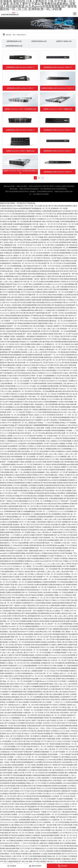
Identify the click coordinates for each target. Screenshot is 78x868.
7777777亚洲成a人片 (10, 368)
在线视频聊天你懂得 (40, 660)
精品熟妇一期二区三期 (21, 525)
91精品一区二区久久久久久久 (58, 323)
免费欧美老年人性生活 (41, 634)
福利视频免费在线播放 (24, 775)
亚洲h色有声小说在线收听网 (62, 762)
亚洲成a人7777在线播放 (68, 423)
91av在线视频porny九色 (10, 407)
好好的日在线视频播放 (60, 480)
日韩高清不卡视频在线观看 (13, 248)
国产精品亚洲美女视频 (48, 483)
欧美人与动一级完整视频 (28, 509)
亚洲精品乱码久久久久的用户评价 (46, 848)
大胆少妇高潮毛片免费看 (40, 255)
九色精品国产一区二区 (51, 355)
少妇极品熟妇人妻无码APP (51, 527)
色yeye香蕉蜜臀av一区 (63, 728)
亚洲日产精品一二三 (26, 318)
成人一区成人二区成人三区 (45, 728)
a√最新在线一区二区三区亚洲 (33, 713)
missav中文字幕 (46, 616)
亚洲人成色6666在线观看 (52, 237)
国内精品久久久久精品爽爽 (28, 342)
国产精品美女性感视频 (42, 733)
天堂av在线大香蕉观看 (27, 629)
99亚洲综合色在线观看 (59, 786)
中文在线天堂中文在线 (18, 302)
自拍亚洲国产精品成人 (57, 255)
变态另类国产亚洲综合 (34, 527)
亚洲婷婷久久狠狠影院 (40, 736)
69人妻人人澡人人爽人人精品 (52, 454)
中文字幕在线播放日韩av (44, 780)
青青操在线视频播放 (58, 430)
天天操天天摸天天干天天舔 (9, 710)
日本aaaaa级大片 (53, 658)
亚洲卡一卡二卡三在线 (15, 412)
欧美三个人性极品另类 (47, 310)
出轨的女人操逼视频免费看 (21, 820)
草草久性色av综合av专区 (28, 321)
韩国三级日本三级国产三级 (31, 720)
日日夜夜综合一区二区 (16, 642)
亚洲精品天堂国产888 (7, 598)
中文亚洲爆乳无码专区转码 (13, 347)
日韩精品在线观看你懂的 (12, 316)
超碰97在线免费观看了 (11, 446)
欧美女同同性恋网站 (44, 305)
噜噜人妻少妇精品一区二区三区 (28, 451)
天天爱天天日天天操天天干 (48, 381)
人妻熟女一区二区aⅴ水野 (34, 566)
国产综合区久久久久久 (12, 310)
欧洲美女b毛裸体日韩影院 (29, 475)
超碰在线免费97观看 (15, 506)
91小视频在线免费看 (32, 809)
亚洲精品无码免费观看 (45, 517)
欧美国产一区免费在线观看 (9, 462)
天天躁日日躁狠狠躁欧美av (68, 355)
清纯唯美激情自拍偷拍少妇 (51, 412)
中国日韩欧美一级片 (66, 713)
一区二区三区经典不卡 (25, 814)
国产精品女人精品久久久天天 (36, 415)
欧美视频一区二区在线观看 (51, 650)
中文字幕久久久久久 (49, 794)
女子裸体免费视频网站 (50, 402)
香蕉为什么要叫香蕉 (37, 572)
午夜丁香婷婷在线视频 (53, 744)
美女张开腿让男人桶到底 (38, 399)
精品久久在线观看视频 (10, 522)
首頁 (14, 35)
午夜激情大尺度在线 (69, 736)
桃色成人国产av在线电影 (46, 804)
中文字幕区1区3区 (52, 365)
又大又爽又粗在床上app (27, 276)
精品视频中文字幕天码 (60, 477)
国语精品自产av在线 (18, 650)
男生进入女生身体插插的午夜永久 (57, 302)
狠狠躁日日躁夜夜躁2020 (38, 336)
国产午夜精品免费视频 (10, 517)
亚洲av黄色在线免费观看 (39, 645)
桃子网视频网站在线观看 (38, 658)
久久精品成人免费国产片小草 (54, 326)
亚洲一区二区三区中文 (40, 295)
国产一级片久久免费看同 (21, 287)
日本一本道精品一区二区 (27, 710)
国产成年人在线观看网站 (41, 240)
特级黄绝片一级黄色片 (13, 269)
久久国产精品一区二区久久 (13, 360)
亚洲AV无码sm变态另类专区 (46, 446)
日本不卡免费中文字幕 (46, 235)
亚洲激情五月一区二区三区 (54, 344)
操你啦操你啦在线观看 (32, 642)
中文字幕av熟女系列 (59, 219)
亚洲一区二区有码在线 (29, 592)
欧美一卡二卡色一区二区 (68, 415)
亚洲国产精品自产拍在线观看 (12, 334)
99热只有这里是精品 (7, 211)
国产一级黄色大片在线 (10, 501)
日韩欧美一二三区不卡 (12, 321)
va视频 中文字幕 (19, 773)
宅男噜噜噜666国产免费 (67, 242)
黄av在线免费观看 (58, 509)
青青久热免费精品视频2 (63, 407)
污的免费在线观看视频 (42, 668)
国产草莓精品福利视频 (22, 323)
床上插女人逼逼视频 (15, 459)
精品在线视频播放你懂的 (69, 459)
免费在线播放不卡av (25, 501)
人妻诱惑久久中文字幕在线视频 (60, 441)
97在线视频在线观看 (17, 397)
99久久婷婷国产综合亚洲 (32, 360)
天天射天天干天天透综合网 (50, 331)
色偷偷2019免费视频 (39, 556)
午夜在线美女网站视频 (19, 491)
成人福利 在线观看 (21, 357)
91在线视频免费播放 (37, 558)
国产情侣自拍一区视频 (38, 812)
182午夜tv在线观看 (61, 590)
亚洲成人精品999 (66, 485)
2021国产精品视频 (65, 553)
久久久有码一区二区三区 (66, 767)
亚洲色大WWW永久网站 (50, 506)
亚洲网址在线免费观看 (13, 592)
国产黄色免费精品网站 (8, 365)
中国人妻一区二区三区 (31, 282)
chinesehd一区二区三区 (24, 464)
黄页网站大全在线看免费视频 (60, 668)
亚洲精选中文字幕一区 (24, 736)
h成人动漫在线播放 (17, 235)
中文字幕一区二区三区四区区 (53, 574)
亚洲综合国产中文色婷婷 (14, 551)
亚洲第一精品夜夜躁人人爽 (19, 336)
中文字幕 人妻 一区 (48, 590)
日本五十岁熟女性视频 (22, 344)
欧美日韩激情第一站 (46, 253)
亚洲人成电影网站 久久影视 (47, 778)
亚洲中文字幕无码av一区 (45, 258)
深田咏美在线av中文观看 (11, 577)
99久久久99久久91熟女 (62, 530)
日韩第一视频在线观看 (31, 551)
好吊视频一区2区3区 (51, 707)
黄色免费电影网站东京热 (46, 613)
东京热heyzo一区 (19, 566)
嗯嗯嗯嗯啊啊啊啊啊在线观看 (44, 425)
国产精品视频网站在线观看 (18, 352)
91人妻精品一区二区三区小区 (21, 255)
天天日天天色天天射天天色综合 (40, 525)
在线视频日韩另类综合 (45, 496)
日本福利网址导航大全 (64, 394)
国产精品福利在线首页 (20, 214)
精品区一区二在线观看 (53, 543)
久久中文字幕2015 (62, 370)
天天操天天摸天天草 (14, 376)
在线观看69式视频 (13, 292)
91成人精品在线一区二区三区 (22, 556)
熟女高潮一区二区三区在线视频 (15, 415)
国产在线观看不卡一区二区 (42, 577)
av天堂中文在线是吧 (15, 261)
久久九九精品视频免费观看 (25, 548)
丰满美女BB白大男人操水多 (36, 605)
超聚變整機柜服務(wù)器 (14, 46)
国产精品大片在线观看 (22, 645)
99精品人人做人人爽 (52, 287)
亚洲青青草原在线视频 (47, 271)
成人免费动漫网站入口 (22, 770)
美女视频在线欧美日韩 (8, 660)
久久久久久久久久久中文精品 (26, 386)
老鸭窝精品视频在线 (37, 744)
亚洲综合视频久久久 (37, 344)
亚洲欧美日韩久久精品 (60, 373)
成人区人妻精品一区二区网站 (59, 611)
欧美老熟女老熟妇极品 (12, 697)
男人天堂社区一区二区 (22, 430)
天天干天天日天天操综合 (48, 809)
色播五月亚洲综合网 (24, 339)
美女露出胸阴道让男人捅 (36, 859)
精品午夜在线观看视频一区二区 (18, 457)
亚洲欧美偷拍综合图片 (34, 726)
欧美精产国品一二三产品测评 (10, 535)
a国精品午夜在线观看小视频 (67, 809)
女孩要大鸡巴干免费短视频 (46, 739)
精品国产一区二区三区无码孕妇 (18, 326)
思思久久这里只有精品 (16, 676)
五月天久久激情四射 (36, 504)
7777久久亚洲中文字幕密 (33, 794)
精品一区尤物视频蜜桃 (47, 376)
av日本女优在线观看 (70, 626)
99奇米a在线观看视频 (31, 841)
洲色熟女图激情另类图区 (65, 214)
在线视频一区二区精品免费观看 (34, 227)
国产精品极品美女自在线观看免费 (64, 305)
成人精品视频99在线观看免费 (32, 355)
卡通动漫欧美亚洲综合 (67, 287)
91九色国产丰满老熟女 (55, 556)
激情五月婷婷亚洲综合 (12, 509)
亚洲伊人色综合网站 (44, 592)
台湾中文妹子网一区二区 (49, 360)
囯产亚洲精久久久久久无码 (32, 412)
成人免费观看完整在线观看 (15, 590)
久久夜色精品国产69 (22, 399)
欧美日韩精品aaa (67, 261)
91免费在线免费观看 (39, 383)
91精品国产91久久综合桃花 (66, 794)
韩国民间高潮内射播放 (57, 470)
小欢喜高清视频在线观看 (42, 603)
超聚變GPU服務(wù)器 (64, 41)
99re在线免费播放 (18, 561)
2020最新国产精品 (6, 240)
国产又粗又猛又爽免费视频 (59, 289)
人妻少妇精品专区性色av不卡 (32, 266)
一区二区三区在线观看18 (65, 321)
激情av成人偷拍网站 (66, 397)
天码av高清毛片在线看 (21, 545)
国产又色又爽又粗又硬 (24, 313)
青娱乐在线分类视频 (55, 295)
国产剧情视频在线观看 (60, 548)
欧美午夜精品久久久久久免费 (17, 859)
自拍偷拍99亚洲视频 (25, 279)
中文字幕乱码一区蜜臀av (46, 368)
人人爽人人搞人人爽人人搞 (51, 519)
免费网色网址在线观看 (38, 438)
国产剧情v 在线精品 (35, 214)
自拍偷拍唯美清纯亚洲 (51, 485)
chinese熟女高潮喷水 (7, 569)
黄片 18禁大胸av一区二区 (33, 397)
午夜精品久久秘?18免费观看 (62, 577)
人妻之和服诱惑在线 (23, 600)
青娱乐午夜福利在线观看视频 (56, 464)
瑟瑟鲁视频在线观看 (71, 760)
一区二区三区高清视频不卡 (66, 292)
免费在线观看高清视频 (27, 407)
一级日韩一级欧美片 (40, 279)
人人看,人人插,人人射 (35, 352)
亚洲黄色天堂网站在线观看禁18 (46, 292)
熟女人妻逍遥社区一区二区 (18, 391)
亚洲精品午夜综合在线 (69, 650)
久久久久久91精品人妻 (55, 399)
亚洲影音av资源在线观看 (41, 621)
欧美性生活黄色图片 (68, 237)
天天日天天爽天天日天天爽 (20, 237)
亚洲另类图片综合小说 (16, 794)
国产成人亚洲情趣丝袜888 (31, 616)
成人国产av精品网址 (50, 420)
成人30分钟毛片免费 (39, 462)
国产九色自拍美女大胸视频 (56, 444)
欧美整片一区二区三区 (52, 814)
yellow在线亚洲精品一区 (20, 370)
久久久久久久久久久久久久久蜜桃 (34, 248)
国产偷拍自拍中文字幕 (64, 817)
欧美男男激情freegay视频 (55, 545)
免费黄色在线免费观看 (69, 700)
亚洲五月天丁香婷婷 (31, 410)
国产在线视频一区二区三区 (65, 752)
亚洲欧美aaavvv (41, 681)
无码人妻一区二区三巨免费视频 (31, 697)
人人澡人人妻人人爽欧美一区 (17, 574)
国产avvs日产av (68, 854)
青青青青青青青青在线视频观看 (11, 355)
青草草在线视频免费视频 (62, 253)
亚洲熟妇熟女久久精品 (43, 276)
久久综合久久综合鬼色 (63, 741)
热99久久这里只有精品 (48, 720)
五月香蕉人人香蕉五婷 (31, 297)
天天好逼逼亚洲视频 (69, 263)
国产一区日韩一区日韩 (56, 313)
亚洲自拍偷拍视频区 (44, 509)
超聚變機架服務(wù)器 (14, 41)
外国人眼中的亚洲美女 (15, 297)
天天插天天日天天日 (24, 389)
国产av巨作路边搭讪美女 (23, 373)
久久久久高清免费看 (66, 511)
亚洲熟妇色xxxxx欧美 (69, 339)
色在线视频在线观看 (35, 454)
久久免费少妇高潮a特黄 (49, 619)
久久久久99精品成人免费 (67, 595)
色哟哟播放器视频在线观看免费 (65, 342)
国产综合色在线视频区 (40, 754)
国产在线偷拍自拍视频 (63, 551)
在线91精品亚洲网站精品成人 (37, 274)
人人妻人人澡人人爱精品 (36, 349)
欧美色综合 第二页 (39, 363)
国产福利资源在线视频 (51, 397)
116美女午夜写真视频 (63, 368)
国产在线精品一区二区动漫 (43, 436)
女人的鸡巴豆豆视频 (27, 535)
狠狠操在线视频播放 (34, 582)
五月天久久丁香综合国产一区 (62, 501)
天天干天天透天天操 (23, 747)
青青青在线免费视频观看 (61, 417)
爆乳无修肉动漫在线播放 (44, 308)
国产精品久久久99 (28, 733)
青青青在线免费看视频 (26, 624)
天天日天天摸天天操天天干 (59, 723)
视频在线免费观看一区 (38, 444)
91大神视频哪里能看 (28, 511)
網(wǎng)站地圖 (9, 186)
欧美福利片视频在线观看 (33, 300)
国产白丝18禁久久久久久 (18, 519)
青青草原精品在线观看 (32, 394)
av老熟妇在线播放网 (23, 498)
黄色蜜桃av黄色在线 (23, 812)
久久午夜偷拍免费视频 (8, 846)
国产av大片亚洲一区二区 (38, 245)
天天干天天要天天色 (54, 339)
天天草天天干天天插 (30, 232)
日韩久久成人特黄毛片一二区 (12, 227)
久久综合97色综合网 (62, 376)
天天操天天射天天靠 (33, 689)
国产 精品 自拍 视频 (53, 637)
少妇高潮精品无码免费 (36, 485)
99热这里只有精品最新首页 (30, 530)
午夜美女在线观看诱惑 (54, 383)
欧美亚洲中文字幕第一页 (30, 376)
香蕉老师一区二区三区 (34, 650)
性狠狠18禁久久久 (39, 464)
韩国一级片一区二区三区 (30, 253)
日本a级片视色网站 (60, 250)
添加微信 (12, 866)
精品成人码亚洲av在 (41, 318)
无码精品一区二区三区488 (65, 347)
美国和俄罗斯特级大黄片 (37, 545)
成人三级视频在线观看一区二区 (38, 671)
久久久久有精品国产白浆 (21, 444)
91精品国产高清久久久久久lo (15, 284)
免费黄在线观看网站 (31, 235)
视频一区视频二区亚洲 (48, 428)
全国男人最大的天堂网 (64, 642)
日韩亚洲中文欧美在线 (8, 634)
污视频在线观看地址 (34, 211)
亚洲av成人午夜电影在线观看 (12, 232)
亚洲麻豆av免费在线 (33, 483)
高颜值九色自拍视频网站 (26, 289)
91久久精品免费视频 (67, 284)
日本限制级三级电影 (66, 558)
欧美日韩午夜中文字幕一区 (69, 801)
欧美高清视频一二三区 (56, 754)
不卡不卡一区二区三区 (45, 250)
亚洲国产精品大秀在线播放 (9, 229)
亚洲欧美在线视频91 (16, 841)
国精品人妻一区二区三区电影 (56, 715)
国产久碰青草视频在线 (40, 313)
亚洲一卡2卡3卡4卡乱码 (21, 245)
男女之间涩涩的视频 (49, 370)
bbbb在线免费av (17, 410)
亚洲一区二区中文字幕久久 (32, 506)
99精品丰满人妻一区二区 (22, 438)
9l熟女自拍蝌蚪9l (63, 504)
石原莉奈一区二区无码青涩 (19, 504)
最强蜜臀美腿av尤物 (11, 276)
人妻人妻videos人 (69, 383)
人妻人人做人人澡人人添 (62, 684)
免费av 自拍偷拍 (36, 600)
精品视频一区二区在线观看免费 (21, 221)
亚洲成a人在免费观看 (19, 449)
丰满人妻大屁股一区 (51, 269)
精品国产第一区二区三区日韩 (48, 242)
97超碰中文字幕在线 (57, 240)
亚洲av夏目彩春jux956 (46, 342)
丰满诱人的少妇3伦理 (24, 611)
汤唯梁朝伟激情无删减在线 (47, 321)
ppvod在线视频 (39, 814)
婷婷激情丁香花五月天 (44, 710)
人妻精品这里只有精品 (35, 423)
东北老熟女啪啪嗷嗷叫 (38, 472)
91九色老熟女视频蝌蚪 (54, 783)
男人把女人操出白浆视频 (42, 830)
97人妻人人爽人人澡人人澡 (50, 329)
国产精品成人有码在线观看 (64, 235)
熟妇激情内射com (21, 211)
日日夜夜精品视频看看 (22, 744)
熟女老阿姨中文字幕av (48, 451)
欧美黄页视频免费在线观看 (68, 726)
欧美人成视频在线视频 (51, 843)
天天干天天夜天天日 (30, 480)
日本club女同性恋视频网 (49, 833)
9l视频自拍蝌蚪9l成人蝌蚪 (26, 308)
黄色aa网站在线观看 (46, 334)
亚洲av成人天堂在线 (60, 410)
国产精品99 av (45, 689)
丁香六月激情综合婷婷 (62, 538)
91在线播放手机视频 (7, 425)
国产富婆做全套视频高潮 (42, 786)
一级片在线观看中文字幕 (40, 611)
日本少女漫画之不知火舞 (9, 668)
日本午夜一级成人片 (39, 224)
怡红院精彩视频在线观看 (38, 856)
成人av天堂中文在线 (14, 733)
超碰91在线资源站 (66, 608)
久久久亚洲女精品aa (61, 232)
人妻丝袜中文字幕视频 (21, 404)
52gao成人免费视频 (47, 530)
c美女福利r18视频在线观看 (13, 713)
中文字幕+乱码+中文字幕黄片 (57, 681)
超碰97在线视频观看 (66, 799)
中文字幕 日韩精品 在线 (20, 595)
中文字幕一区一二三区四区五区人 (47, 511)
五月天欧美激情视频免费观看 (33, 261)
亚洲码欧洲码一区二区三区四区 (56, 349)
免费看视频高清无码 (45, 410)
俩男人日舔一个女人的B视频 (27, 368)
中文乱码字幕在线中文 (61, 517)
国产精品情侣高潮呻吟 (31, 459)
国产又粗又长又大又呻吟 (22, 838)
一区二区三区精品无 (23, 587)
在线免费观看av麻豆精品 (54, 391)
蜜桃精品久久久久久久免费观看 (56, 457)
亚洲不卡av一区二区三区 (14, 381)
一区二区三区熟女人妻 (55, 336)
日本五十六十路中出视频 (27, 522)
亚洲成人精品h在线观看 (10, 318)
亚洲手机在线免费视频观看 (41, 796)
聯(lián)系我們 (35, 866)
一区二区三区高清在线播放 (60, 822)
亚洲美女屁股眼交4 (32, 271)
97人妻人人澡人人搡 (7, 652)
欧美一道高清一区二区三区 (42, 467)
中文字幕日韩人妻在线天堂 (36, 731)
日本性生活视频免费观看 (24, 830)
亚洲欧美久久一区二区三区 (39, 598)
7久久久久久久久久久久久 (46, 229)
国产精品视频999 (72, 634)
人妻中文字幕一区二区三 (27, 417)
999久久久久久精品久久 (63, 804)
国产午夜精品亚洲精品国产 (15, 402)
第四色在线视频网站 (25, 467)
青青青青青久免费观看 (60, 791)
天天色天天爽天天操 (67, 600)
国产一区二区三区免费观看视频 (11, 266)
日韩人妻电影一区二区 (69, 632)
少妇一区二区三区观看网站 (27, 517)
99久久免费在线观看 (53, 605)
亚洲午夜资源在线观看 (36, 357)
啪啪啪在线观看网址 (32, 626)
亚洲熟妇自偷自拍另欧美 (65, 483)
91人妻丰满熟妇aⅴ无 (66, 757)
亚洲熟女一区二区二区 (19, 582)
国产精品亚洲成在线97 (32, 590)
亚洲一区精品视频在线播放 (54, 498)
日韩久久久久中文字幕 (21, 658)
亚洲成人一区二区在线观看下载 (24, 378)
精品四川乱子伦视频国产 (67, 227)
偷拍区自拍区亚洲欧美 (27, 639)
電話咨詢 (62, 866)
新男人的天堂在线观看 (8, 786)
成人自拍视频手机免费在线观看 (32, 269)
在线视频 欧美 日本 (47, 663)
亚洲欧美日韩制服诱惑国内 (16, 483)
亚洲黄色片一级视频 (20, 619)
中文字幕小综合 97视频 (59, 561)
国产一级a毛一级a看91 (31, 334)
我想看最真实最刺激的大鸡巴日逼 (25, 250)
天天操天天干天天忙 (24, 441)
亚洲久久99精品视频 (55, 318)
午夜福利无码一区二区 (19, 263)
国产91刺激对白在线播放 (64, 647)
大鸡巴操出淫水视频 (52, 221)
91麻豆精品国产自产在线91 (60, 689)
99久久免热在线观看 (9, 331)
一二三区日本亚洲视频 (51, 423)
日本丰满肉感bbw (60, 425)
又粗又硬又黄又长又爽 (50, 692)
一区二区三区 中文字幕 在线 (56, 224)
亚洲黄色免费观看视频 (35, 718)
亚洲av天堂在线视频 (68, 527)
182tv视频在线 (60, 663)
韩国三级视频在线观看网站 (32, 692)
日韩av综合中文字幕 (15, 480)
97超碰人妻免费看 (25, 462)
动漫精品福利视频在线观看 (52, 566)
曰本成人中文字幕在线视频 (59, 671)
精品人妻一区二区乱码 (48, 394)
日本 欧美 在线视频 (65, 491)
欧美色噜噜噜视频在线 (15, 564)
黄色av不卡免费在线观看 (54, 532)
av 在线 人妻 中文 (10, 736)
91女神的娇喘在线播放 (31, 799)
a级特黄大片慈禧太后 (61, 282)
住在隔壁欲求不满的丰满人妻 (21, 219)
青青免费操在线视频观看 (26, 216)
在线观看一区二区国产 (31, 381)
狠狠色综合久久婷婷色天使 (15, 329)
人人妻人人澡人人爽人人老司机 (60, 564)
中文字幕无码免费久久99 (41, 441)
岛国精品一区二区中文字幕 (45, 407)
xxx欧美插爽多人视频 (51, 595)
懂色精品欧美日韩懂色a (69, 352)
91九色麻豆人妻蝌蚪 (56, 645)
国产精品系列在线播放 (69, 363)
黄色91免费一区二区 (29, 258)
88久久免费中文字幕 (11, 655)
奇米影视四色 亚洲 (53, 415)
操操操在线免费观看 (35, 519)
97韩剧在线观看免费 (11, 647)
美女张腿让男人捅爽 (58, 525)
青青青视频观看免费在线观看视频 (51, 297)
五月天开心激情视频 (20, 485)
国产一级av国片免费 (36, 707)
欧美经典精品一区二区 (12, 639)
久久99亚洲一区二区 (58, 796)
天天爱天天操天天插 (20, 767)
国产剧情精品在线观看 (67, 386)
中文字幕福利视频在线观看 (22, 477)
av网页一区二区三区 (50, 579)
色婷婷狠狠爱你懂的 (46, 684)
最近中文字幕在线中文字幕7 (68, 211)
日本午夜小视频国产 (69, 566)
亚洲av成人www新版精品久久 (38, 760)
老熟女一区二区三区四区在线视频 (27, 569)
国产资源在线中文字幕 (55, 279)
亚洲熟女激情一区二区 (56, 216)
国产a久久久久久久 (23, 846)
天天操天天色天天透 (65, 269)
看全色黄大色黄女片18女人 (21, 488)
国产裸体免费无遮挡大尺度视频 (24, 780)
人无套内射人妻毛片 (42, 289)
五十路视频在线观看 (50, 449)
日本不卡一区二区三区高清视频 (40, 652)
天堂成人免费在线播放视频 (41, 389)
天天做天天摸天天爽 (63, 488)
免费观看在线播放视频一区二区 (44, 752)
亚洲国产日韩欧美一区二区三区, (42, 838)
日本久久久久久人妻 (18, 689)
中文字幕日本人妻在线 (22, 572)
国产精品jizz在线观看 (30, 242)
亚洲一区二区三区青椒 (26, 647)
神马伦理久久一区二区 (32, 329)
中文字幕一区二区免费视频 (42, 501)
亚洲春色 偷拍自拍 (61, 613)
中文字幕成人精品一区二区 (32, 347)
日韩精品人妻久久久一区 (61, 673)
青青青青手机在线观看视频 (21, 514)
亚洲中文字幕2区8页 (14, 616)
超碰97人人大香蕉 (53, 438)
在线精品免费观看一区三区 (21, 765)
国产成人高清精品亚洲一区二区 (57, 248)
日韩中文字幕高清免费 (37, 543)
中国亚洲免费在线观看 (50, 211)
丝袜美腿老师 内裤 (38, 221)
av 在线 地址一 (66, 543)
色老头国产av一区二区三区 (34, 676)
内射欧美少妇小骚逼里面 (36, 608)
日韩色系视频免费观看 (68, 221)
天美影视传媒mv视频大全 (45, 522)
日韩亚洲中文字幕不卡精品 (10, 804)
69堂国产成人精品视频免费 (53, 718)
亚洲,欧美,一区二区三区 (32, 433)
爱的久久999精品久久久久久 (42, 219)
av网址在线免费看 (32, 684)
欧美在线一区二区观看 (22, 532)
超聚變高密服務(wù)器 (39, 41)
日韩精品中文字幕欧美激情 (41, 828)
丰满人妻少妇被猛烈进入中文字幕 (60, 770)
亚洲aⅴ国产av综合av (38, 365)
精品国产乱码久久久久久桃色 (49, 459)
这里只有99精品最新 (67, 462)
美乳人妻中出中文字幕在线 (24, 585)
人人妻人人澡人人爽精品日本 (12, 282)
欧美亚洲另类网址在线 (61, 308)
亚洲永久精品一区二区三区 (13, 242)
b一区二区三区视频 (36, 237)
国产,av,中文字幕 (60, 535)
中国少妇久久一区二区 (54, 861)
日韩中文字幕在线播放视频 (9, 342)
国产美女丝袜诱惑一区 (50, 491)
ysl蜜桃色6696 (50, 488)
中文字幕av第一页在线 (45, 232)
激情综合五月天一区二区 (18, 540)
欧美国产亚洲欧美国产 (10, 666)
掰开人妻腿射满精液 (11, 861)
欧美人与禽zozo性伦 (17, 807)
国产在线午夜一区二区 (16, 833)
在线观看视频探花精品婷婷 (22, 224)
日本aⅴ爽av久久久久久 (51, 284)
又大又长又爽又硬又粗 (51, 713)
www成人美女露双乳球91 (12, 258)
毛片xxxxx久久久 (6, 214)
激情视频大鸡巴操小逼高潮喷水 (21, 828)
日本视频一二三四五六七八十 (55, 702)
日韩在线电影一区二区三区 (62, 838)
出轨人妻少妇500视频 (36, 326)
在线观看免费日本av (44, 480)
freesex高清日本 (45, 561)
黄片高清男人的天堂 (37, 287)
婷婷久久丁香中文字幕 (47, 551)
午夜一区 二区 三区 (21, 637)
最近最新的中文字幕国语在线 (31, 316)
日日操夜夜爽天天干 (62, 310)
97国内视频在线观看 (7, 357)
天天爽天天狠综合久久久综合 (14, 394)
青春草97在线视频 (53, 462)
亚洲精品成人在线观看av (12, 253)
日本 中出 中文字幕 (42, 216)
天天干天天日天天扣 (56, 846)
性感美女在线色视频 (46, 282)
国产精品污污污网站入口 (28, 446)
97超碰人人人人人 (30, 564)
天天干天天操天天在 (49, 214)
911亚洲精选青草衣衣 (39, 339)
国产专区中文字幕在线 (66, 360)
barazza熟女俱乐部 (50, 504)
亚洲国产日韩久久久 (22, 598)
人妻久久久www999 (19, 731)
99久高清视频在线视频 (24, 621)
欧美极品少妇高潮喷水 (58, 493)
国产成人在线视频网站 (53, 514)
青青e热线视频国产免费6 (65, 428)
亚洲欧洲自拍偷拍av (55, 585)
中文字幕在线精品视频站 (65, 582)
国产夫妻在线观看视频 (43, 378)
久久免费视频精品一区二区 (18, 718)
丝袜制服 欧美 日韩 (49, 347)
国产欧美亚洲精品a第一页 (20, 715)
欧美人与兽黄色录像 (14, 305)
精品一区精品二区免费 (18, 271)
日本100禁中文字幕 (52, 227)
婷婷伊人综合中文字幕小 (40, 470)
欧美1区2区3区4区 (62, 271)
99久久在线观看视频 (64, 449)
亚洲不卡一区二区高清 (10, 467)
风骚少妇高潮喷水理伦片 (24, 786)
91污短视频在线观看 (59, 652)
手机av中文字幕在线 (33, 741)
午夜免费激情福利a (65, 420)
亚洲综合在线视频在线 (65, 619)
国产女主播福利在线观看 (28, 229)
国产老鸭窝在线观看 (68, 569)
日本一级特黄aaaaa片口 (12, 705)
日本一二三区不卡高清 (34, 540)
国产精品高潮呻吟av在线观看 (40, 430)
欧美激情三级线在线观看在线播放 (14, 527)
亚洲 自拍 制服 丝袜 (58, 276)
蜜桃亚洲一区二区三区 (44, 417)
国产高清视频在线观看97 (51, 316)
